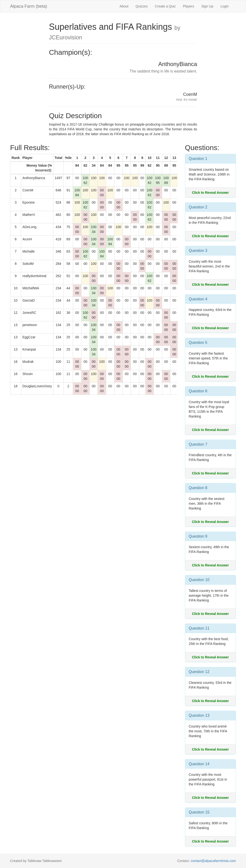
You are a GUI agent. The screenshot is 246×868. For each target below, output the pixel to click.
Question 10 (199, 580)
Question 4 (198, 299)
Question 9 (198, 536)
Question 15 (199, 812)
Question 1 (198, 159)
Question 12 (199, 672)
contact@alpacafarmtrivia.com (213, 861)
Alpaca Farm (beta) (29, 6)
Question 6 (198, 391)
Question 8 (198, 488)
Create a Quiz (165, 6)
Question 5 (198, 343)
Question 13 (199, 715)
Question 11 (199, 628)
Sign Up (207, 6)
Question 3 (198, 251)
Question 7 (198, 444)
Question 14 (199, 764)
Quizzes (142, 6)
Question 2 (198, 207)
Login (225, 6)
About (124, 6)
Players (188, 6)
